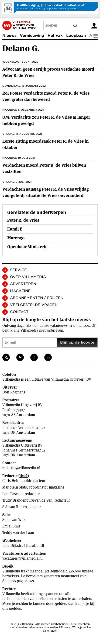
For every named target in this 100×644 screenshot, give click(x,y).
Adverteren (23, 284)
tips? (24, 476)
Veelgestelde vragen (34, 305)
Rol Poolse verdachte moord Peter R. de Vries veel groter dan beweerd (46, 96)
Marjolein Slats (15, 487)
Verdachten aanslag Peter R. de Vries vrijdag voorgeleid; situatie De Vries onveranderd (46, 192)
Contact (19, 312)
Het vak (55, 36)
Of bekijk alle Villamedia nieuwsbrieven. (49, 328)
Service (18, 270)
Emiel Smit (11, 526)
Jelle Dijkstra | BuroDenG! (23, 546)
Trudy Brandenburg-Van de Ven (27, 500)
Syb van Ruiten (15, 507)
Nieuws (9, 36)
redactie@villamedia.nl (21, 468)
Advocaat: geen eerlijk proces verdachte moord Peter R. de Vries (48, 72)
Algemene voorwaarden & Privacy (50, 627)
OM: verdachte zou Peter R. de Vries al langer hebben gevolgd (46, 120)
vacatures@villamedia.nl (22, 558)
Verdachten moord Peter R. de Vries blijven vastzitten (44, 168)
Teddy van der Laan (18, 533)
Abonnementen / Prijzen (37, 298)
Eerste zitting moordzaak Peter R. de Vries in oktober (45, 144)
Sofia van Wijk (14, 520)
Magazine (20, 291)
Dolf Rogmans (14, 392)
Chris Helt (10, 481)
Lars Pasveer (12, 494)
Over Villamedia (28, 277)
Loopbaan (76, 36)
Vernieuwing (32, 36)
